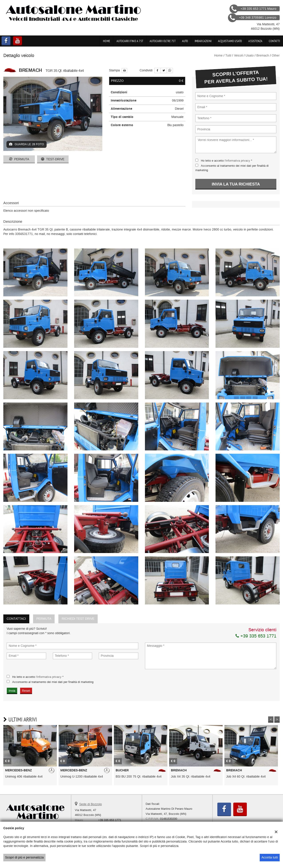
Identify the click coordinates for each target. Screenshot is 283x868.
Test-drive (53, 159)
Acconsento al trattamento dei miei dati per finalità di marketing (53, 682)
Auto (185, 41)
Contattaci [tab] (16, 619)
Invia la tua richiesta (236, 184)
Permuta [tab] (44, 619)
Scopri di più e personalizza (24, 857)
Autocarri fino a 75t (130, 41)
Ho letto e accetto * (227, 161)
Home (107, 41)
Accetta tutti (270, 857)
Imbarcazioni (203, 41)
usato (250, 56)
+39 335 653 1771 (256, 636)
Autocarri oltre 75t (163, 41)
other (276, 56)
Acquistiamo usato (230, 41)
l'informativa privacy (237, 161)
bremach (263, 56)
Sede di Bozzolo (91, 804)
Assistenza (255, 41)
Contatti (274, 41)
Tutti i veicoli (234, 56)
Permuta (19, 159)
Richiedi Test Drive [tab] (78, 619)
